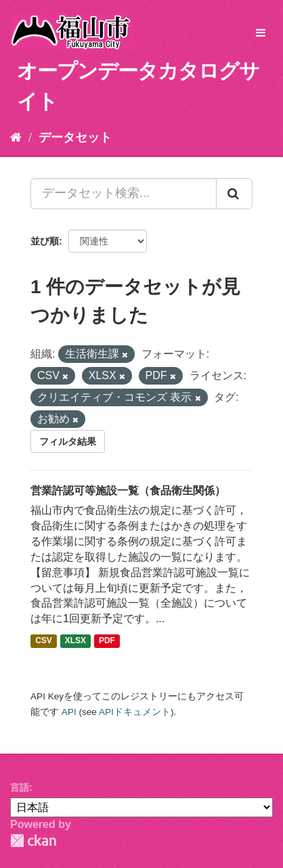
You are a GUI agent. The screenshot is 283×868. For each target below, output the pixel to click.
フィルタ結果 (68, 441)
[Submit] (234, 194)
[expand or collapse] (261, 34)
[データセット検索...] (124, 194)
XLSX (75, 641)
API (69, 712)
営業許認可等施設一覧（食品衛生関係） (128, 491)
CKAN (33, 841)
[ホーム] (16, 137)
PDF (107, 641)
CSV (44, 641)
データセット (75, 137)
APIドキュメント (135, 712)
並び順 (45, 241)
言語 (20, 787)
